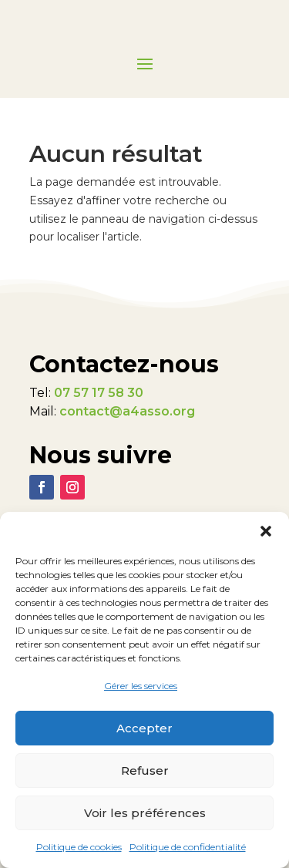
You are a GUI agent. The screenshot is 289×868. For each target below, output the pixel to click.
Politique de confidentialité (188, 847)
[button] (266, 531)
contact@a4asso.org (127, 411)
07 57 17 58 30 (99, 393)
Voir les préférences (145, 813)
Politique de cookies (79, 847)
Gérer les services (141, 686)
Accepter (144, 728)
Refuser (145, 770)
